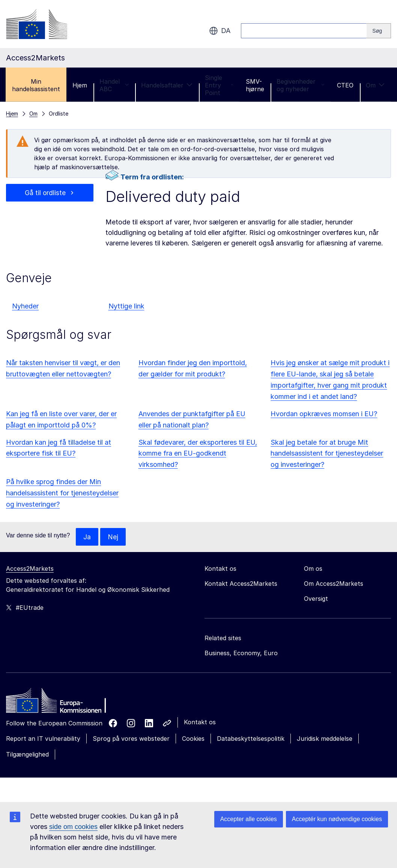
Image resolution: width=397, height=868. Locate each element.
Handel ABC (114, 85)
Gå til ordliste (45, 193)
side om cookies (73, 827)
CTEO (345, 85)
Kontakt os (200, 722)
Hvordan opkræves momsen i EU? (324, 414)
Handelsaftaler (167, 85)
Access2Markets (30, 569)
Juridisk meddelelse (325, 739)
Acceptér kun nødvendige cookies (337, 819)
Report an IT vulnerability (43, 739)
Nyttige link (126, 306)
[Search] (379, 31)
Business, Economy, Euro (241, 653)
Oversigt (316, 599)
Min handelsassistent (36, 85)
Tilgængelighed (27, 755)
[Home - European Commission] (60, 703)
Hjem (80, 85)
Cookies (193, 739)
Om (375, 85)
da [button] (220, 31)
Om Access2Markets (334, 584)
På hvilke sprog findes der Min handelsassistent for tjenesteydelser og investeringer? (62, 493)
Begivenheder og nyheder (301, 85)
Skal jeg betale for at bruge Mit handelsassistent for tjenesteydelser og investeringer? (327, 454)
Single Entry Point (219, 85)
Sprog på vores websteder (131, 739)
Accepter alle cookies (249, 819)
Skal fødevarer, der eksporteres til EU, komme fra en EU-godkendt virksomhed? (198, 454)
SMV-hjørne (255, 85)
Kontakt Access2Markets (241, 584)
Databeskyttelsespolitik (251, 739)
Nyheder (25, 306)
